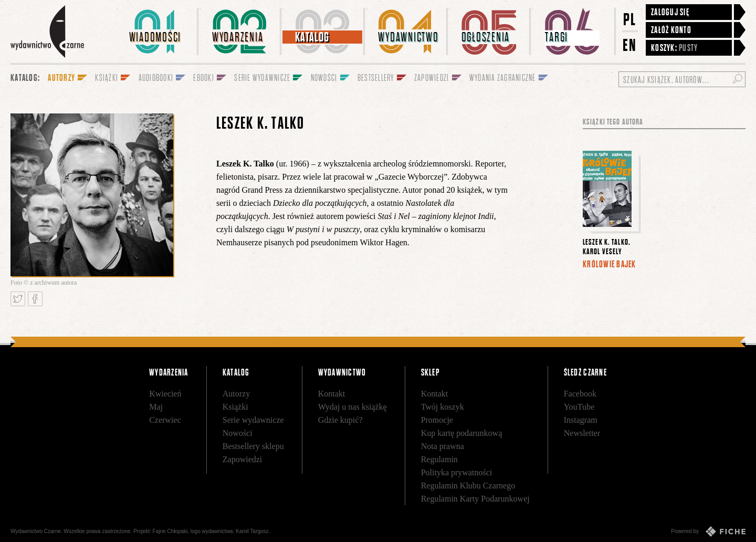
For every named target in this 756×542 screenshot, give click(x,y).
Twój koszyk (443, 407)
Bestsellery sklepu (253, 446)
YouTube (579, 407)
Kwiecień (165, 394)
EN (630, 45)
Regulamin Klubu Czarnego (468, 486)
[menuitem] (157, 32)
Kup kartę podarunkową (462, 433)
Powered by (708, 531)
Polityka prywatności (457, 472)
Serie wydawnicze (253, 420)
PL (630, 19)
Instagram (581, 420)
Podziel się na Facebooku (35, 299)
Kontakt (332, 394)
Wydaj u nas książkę (353, 407)
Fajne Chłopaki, (171, 531)
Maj (156, 407)
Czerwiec (165, 420)
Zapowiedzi (243, 459)
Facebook (580, 394)
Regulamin (439, 459)
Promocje (437, 420)
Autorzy (236, 394)
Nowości (238, 433)
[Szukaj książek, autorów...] (682, 79)
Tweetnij (18, 299)
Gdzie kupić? (340, 420)
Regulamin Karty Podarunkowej (475, 499)
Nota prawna (443, 446)
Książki (235, 407)
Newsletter (582, 433)
